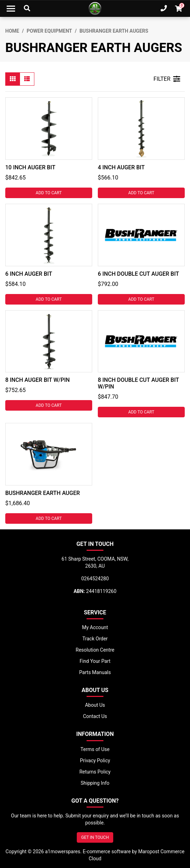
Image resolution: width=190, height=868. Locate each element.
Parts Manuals (95, 672)
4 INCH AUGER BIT (121, 167)
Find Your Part (95, 661)
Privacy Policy (95, 761)
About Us (95, 705)
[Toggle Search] (27, 8)
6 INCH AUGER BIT (29, 274)
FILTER (167, 79)
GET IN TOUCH (95, 837)
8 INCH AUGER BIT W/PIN (38, 380)
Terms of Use (95, 749)
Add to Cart (49, 193)
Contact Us (95, 716)
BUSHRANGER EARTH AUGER (43, 493)
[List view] (27, 79)
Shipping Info (95, 783)
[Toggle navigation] (11, 8)
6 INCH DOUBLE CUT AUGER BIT (138, 274)
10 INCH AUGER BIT (30, 167)
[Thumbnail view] (13, 79)
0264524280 (95, 579)
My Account (95, 627)
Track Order (95, 639)
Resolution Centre (95, 650)
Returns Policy (95, 772)
